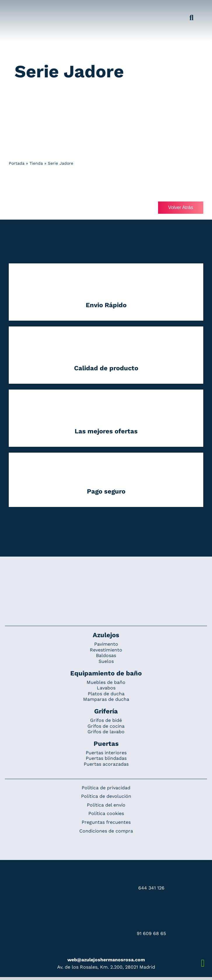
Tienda (36, 163)
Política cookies (106, 813)
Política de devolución (106, 796)
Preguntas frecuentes (106, 822)
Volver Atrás (181, 207)
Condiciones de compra (106, 831)
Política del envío (106, 805)
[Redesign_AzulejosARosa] (106, 576)
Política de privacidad (106, 788)
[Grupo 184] (18, 8)
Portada (17, 163)
